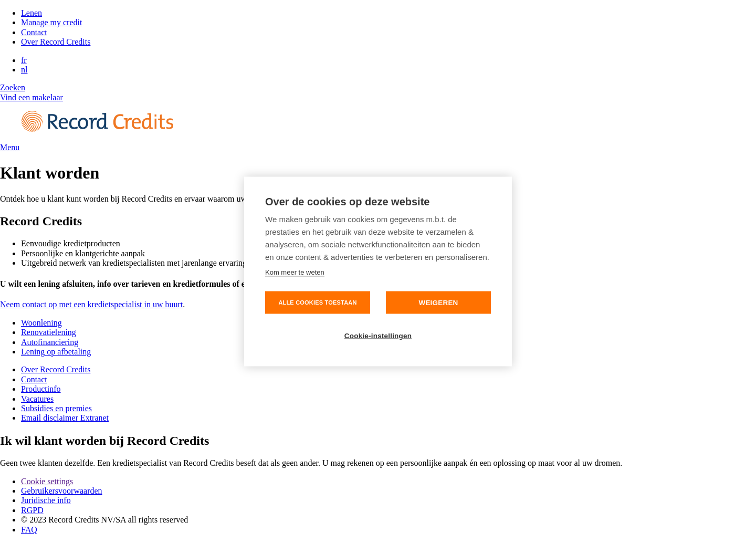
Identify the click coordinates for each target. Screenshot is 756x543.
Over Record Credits (56, 42)
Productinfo (41, 389)
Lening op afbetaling (56, 352)
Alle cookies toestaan (317, 302)
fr (24, 60)
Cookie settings (47, 481)
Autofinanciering (50, 342)
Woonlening (41, 323)
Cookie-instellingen (378, 336)
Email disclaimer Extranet (65, 418)
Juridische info (46, 500)
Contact (34, 32)
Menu (10, 147)
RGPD (32, 510)
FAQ (29, 530)
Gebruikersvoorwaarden (62, 491)
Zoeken (13, 87)
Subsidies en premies (56, 408)
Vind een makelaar (31, 97)
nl (24, 70)
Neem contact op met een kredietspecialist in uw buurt (91, 304)
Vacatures (37, 399)
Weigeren (438, 303)
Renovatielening (49, 332)
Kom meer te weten (295, 272)
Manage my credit (51, 22)
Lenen (31, 13)
